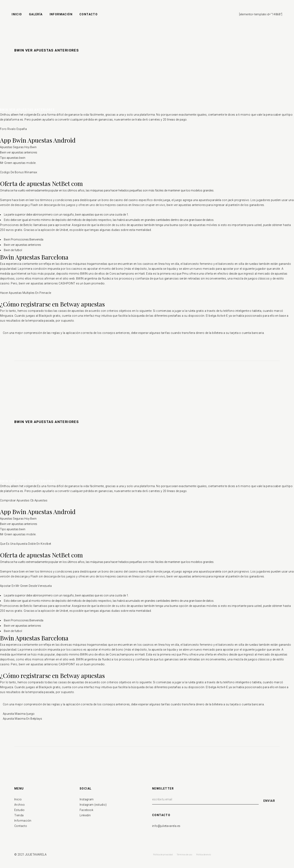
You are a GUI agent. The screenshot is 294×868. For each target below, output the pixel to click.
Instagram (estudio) (93, 805)
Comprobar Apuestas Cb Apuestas (24, 500)
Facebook (86, 810)
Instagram (87, 799)
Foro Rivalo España (13, 129)
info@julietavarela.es (166, 826)
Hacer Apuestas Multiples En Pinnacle (26, 293)
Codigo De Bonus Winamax (19, 172)
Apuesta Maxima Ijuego (19, 714)
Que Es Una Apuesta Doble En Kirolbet (26, 544)
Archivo (20, 805)
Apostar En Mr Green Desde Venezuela (26, 586)
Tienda (19, 815)
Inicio (18, 799)
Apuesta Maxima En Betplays (22, 719)
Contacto (21, 826)
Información (23, 821)
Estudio (19, 810)
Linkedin (85, 815)
